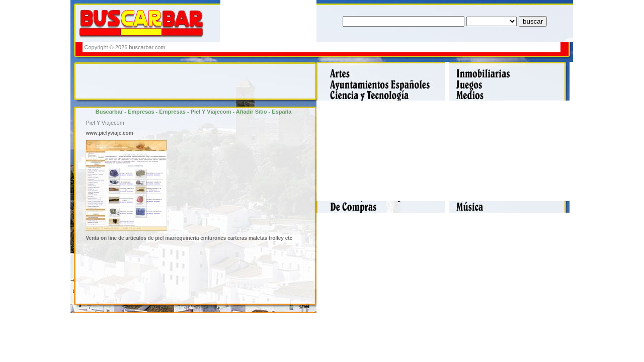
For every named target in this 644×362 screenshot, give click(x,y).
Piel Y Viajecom (211, 112)
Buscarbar (109, 112)
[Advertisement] (376, 47)
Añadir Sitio (252, 112)
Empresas (141, 112)
